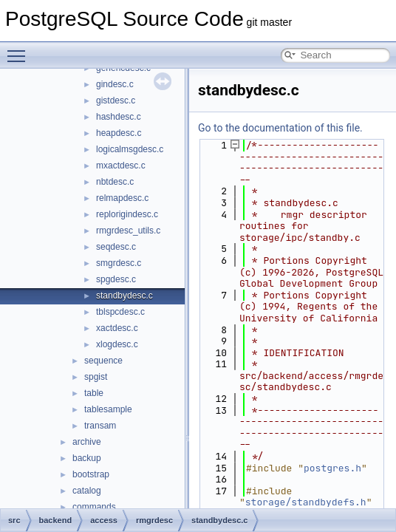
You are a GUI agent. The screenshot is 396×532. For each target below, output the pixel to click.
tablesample (108, 409)
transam (100, 426)
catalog (87, 491)
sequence (103, 361)
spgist (96, 377)
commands (94, 507)
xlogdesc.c (117, 344)
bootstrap (91, 474)
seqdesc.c (116, 247)
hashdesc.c (119, 117)
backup (87, 458)
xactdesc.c (117, 328)
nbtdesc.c (115, 182)
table (94, 393)
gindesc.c (115, 84)
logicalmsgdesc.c (130, 149)
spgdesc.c (116, 279)
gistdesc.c (116, 100)
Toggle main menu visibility (20, 50)
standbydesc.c (124, 296)
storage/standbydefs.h (306, 502)
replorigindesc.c (127, 214)
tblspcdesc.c (120, 312)
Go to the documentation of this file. (280, 128)
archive (87, 442)
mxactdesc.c (121, 166)
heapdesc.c (119, 133)
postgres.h (332, 468)
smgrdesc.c (119, 263)
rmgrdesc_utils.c (128, 231)
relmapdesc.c (122, 198)
